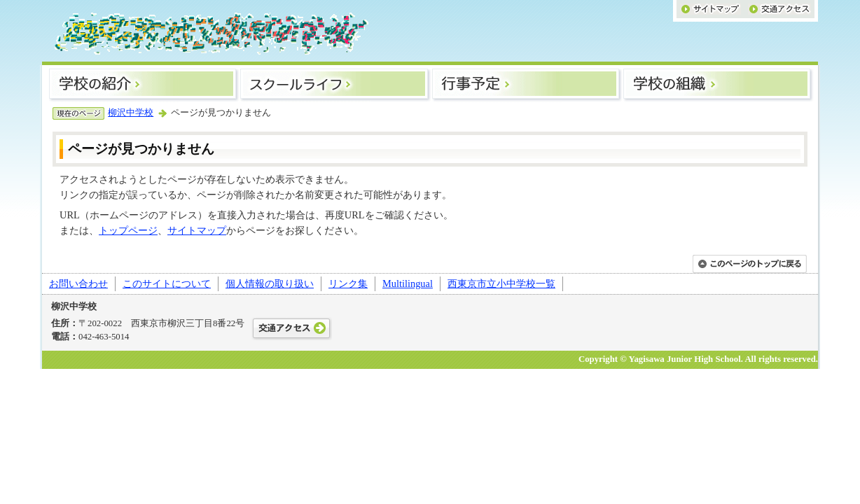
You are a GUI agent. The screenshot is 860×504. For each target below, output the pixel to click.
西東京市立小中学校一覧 (501, 283)
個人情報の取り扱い (270, 283)
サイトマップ (197, 230)
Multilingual (408, 283)
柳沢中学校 (131, 113)
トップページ (128, 230)
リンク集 (348, 283)
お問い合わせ (78, 283)
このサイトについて (167, 283)
